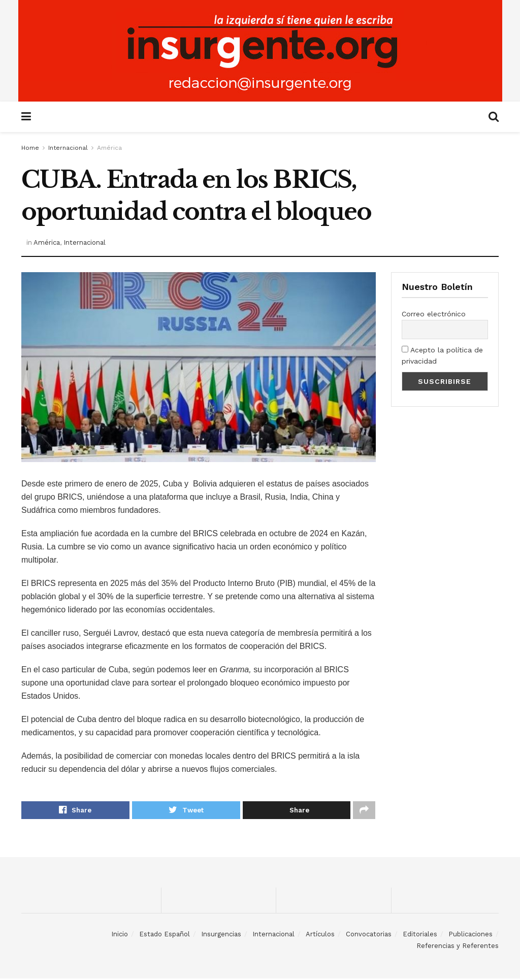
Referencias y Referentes (458, 947)
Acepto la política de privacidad (442, 355)
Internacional (68, 148)
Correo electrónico (434, 314)
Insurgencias (221, 936)
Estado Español (165, 936)
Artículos (320, 936)
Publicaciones (470, 936)
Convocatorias (369, 936)
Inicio (120, 936)
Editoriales (420, 936)
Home (30, 148)
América (109, 148)
